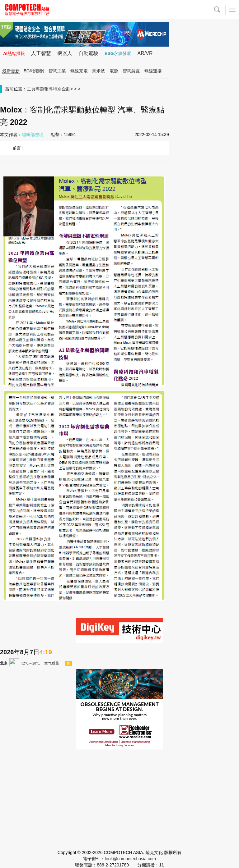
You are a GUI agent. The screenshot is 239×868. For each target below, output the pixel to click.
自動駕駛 (88, 53)
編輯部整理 (33, 135)
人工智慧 (41, 53)
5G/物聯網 (34, 71)
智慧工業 (57, 71)
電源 (114, 71)
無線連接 (153, 71)
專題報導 (44, 89)
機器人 (65, 53)
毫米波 (99, 71)
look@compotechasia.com (130, 859)
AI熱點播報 (14, 53)
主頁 (31, 89)
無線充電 (79, 71)
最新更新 (11, 71)
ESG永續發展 (118, 53)
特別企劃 (62, 89)
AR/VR (145, 53)
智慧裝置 (131, 71)
